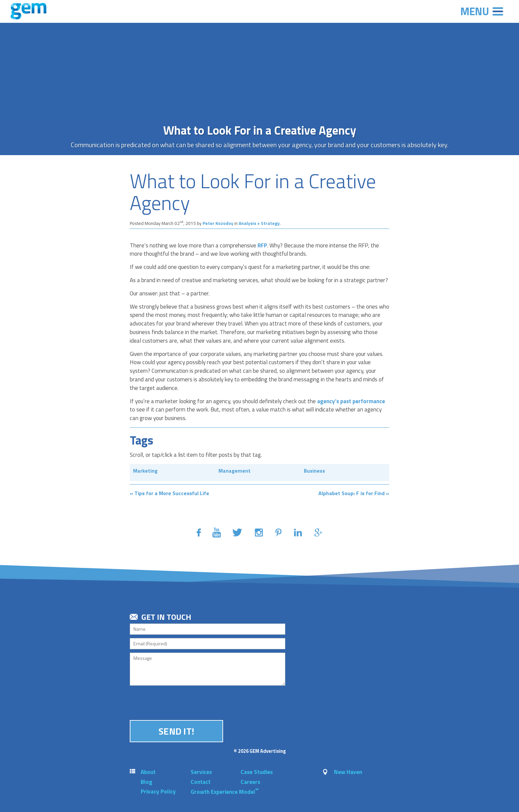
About (148, 772)
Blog (146, 782)
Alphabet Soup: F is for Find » (354, 493)
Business (314, 471)
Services (201, 772)
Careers (250, 782)
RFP (262, 245)
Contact (201, 782)
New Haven (348, 772)
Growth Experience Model (225, 792)
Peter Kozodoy (218, 223)
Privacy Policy (158, 791)
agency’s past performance (351, 401)
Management (235, 471)
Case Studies (257, 772)
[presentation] (180, 702)
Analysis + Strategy (259, 223)
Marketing (145, 471)
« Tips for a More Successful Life (169, 493)
